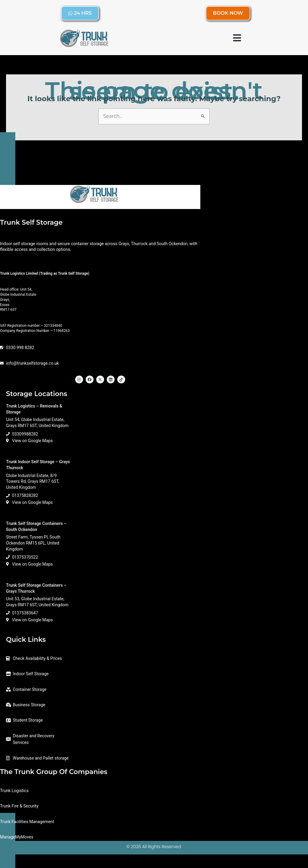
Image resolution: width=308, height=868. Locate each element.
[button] (237, 38)
